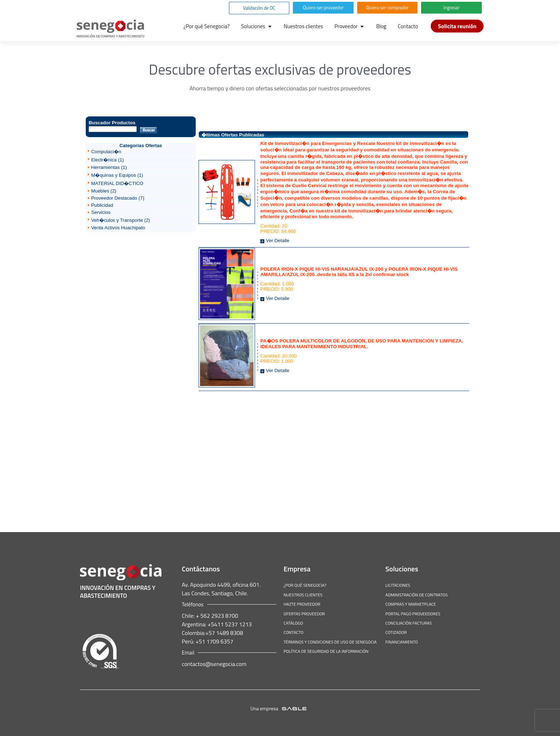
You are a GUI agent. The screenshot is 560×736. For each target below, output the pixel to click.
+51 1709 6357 (214, 641)
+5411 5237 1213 (229, 624)
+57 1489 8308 (224, 633)
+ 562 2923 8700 (216, 616)
